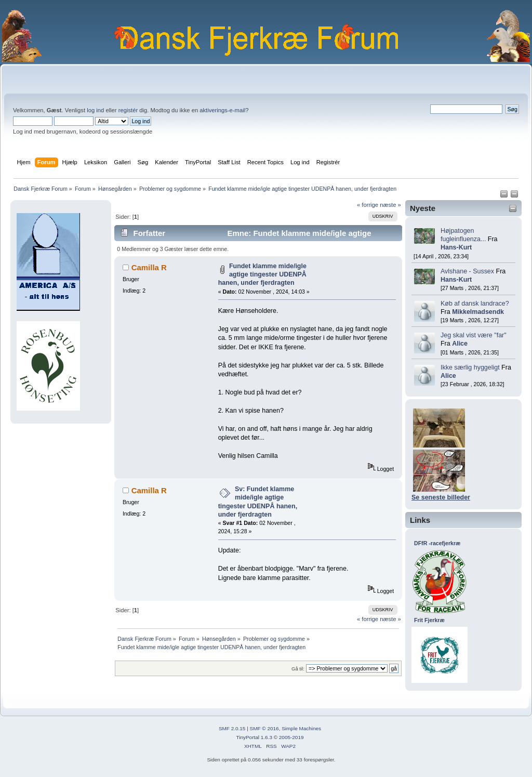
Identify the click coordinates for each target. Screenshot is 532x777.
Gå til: (298, 669)
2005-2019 (291, 737)
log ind (95, 110)
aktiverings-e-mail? (224, 110)
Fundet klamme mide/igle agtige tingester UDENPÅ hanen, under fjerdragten (262, 274)
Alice (460, 344)
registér (128, 110)
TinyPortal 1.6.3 (254, 737)
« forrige (368, 205)
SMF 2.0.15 (232, 728)
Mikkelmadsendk (478, 312)
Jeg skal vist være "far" (474, 335)
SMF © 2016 (264, 728)
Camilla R (149, 267)
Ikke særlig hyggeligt (470, 367)
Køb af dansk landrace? (475, 304)
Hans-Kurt (456, 247)
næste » (390, 205)
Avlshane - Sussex (467, 271)
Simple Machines (301, 728)
